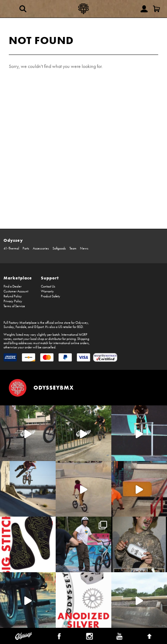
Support (50, 278)
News (84, 248)
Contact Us (48, 286)
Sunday (9, 327)
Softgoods (59, 248)
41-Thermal (11, 248)
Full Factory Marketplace (20, 323)
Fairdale (21, 327)
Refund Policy (13, 296)
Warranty (47, 291)
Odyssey (13, 240)
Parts (26, 248)
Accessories (41, 248)
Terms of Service (14, 306)
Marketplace (18, 278)
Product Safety (51, 296)
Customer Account (16, 291)
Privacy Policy (13, 301)
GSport (39, 327)
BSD (80, 327)
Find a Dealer (13, 286)
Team (73, 248)
